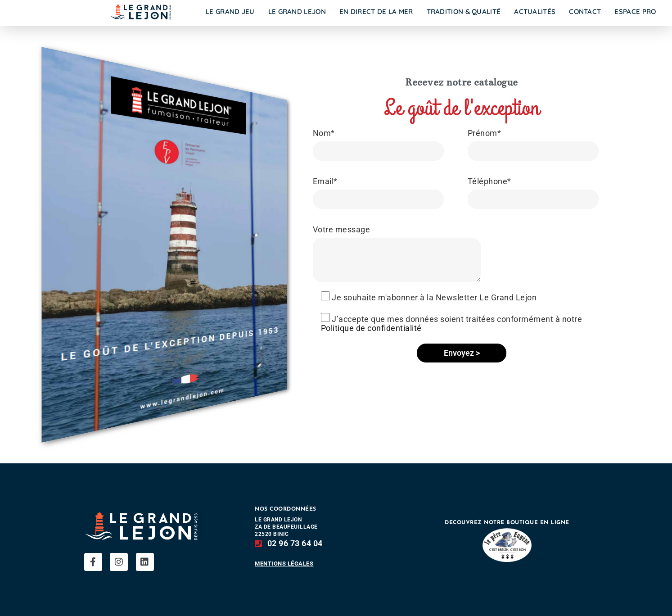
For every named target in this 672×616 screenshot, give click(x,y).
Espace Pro (635, 11)
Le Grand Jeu (230, 11)
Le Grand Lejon (297, 11)
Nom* (324, 133)
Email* (325, 181)
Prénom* (485, 133)
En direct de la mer (376, 11)
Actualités (535, 11)
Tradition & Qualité (464, 11)
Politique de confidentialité (371, 328)
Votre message (342, 230)
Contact (585, 11)
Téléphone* (489, 181)
